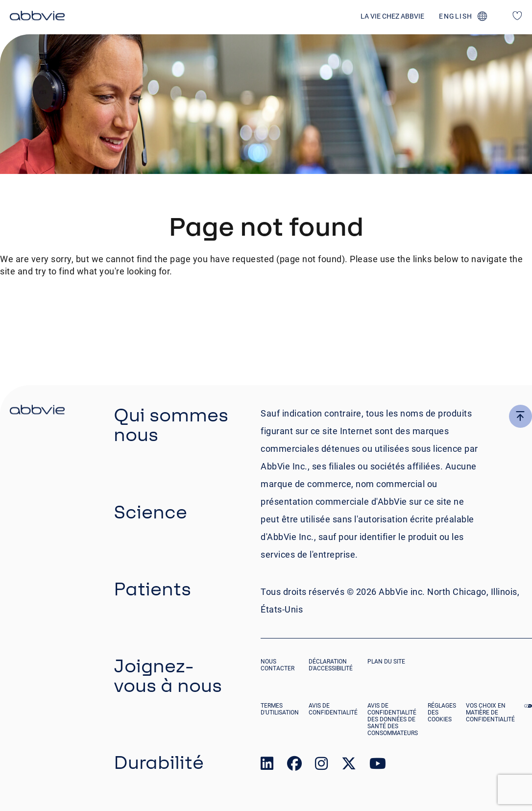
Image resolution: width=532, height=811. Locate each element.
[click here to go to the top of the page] (520, 416)
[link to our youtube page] (378, 766)
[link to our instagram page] (321, 766)
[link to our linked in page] (267, 766)
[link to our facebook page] (294, 766)
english (456, 16)
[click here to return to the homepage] (37, 17)
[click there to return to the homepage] (37, 411)
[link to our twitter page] (349, 766)
